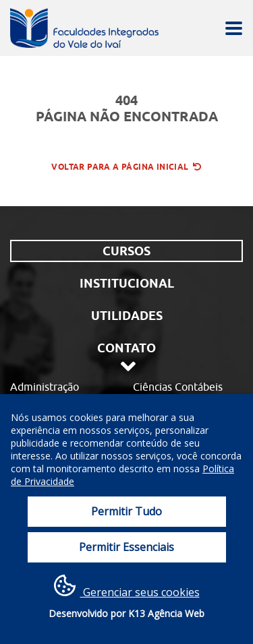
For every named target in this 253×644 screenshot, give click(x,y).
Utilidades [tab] (127, 316)
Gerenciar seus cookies (127, 587)
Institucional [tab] (127, 283)
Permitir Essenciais (126, 547)
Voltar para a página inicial (126, 167)
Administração (45, 387)
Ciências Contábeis (178, 387)
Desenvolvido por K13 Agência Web (126, 613)
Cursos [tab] (126, 251)
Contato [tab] (126, 348)
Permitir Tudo (126, 511)
